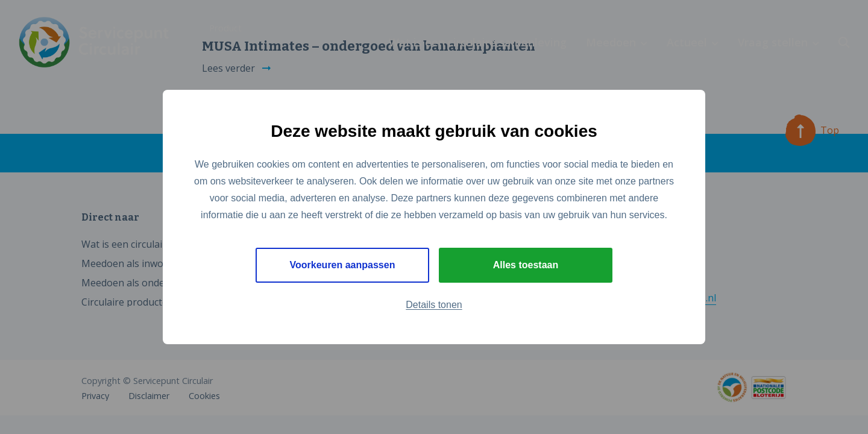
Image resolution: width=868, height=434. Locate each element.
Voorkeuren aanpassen (343, 265)
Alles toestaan (526, 265)
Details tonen (434, 305)
